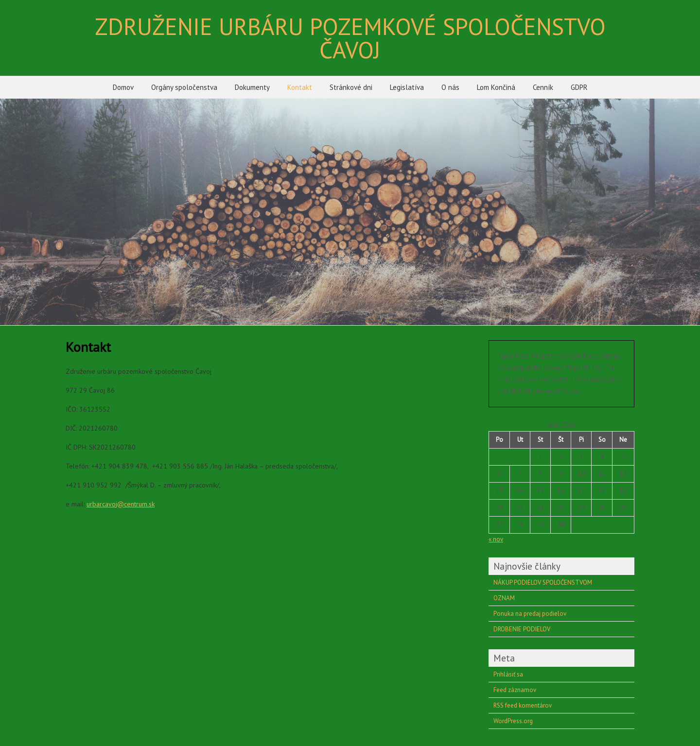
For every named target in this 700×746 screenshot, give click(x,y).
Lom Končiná (496, 87)
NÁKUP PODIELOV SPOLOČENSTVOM (543, 582)
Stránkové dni (351, 87)
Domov (123, 87)
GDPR (579, 87)
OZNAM (504, 598)
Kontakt (300, 87)
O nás (450, 87)
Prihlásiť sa (508, 674)
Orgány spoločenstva (184, 87)
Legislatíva (407, 87)
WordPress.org (513, 721)
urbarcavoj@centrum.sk (121, 504)
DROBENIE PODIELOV (522, 629)
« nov (496, 539)
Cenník (543, 87)
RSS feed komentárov (523, 705)
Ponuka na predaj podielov (530, 614)
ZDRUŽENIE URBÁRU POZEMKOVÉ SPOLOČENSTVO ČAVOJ (350, 38)
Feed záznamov (515, 690)
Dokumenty (252, 87)
